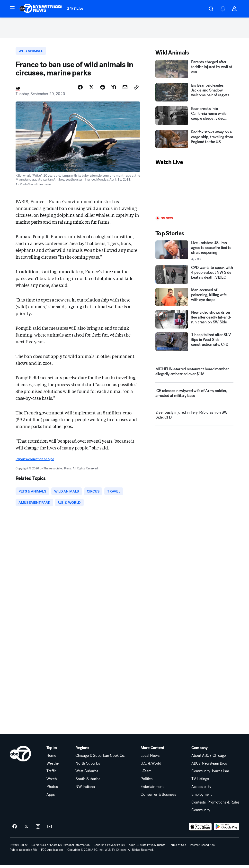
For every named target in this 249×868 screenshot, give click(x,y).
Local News (150, 759)
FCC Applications (52, 853)
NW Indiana (85, 790)
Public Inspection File (23, 853)
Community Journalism (210, 774)
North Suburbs (88, 767)
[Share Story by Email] (125, 89)
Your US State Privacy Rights (147, 848)
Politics (146, 782)
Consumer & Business (158, 798)
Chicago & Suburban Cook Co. (100, 759)
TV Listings (200, 782)
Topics (52, 751)
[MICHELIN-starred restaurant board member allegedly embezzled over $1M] (194, 373)
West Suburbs (87, 774)
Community (201, 813)
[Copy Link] (136, 89)
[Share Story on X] (91, 89)
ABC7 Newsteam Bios (209, 767)
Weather (53, 767)
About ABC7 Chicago (209, 759)
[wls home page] (20, 757)
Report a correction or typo (35, 461)
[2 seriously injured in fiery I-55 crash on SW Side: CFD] (194, 418)
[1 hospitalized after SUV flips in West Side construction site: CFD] (194, 343)
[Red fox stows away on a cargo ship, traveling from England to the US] (194, 141)
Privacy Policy (19, 848)
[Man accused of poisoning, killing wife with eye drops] (194, 299)
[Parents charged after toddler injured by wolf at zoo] (194, 71)
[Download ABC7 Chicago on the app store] (200, 830)
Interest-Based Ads (202, 848)
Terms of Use (178, 848)
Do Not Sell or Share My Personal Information (61, 848)
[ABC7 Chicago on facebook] (15, 830)
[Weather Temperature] (196, 9)
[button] (12, 8)
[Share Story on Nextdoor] (114, 89)
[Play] (194, 193)
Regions (82, 751)
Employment (202, 798)
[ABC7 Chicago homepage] (41, 9)
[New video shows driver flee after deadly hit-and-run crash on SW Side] (194, 321)
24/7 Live (75, 8)
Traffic (52, 774)
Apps (51, 798)
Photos (52, 790)
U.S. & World (151, 767)
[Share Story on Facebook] (80, 89)
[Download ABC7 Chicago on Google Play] (227, 830)
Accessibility (201, 790)
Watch (52, 782)
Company (200, 751)
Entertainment (152, 790)
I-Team (146, 774)
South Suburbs (88, 782)
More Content (152, 751)
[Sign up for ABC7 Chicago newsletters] (50, 830)
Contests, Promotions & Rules (215, 805)
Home (51, 759)
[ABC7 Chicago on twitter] (26, 830)
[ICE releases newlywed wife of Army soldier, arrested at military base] (194, 397)
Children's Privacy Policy (109, 848)
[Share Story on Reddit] (103, 89)
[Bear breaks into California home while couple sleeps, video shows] (194, 118)
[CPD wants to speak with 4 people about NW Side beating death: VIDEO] (194, 276)
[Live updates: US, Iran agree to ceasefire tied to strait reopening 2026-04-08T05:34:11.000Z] (194, 253)
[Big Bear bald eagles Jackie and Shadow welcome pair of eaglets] (194, 94)
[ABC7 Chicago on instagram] (38, 830)
